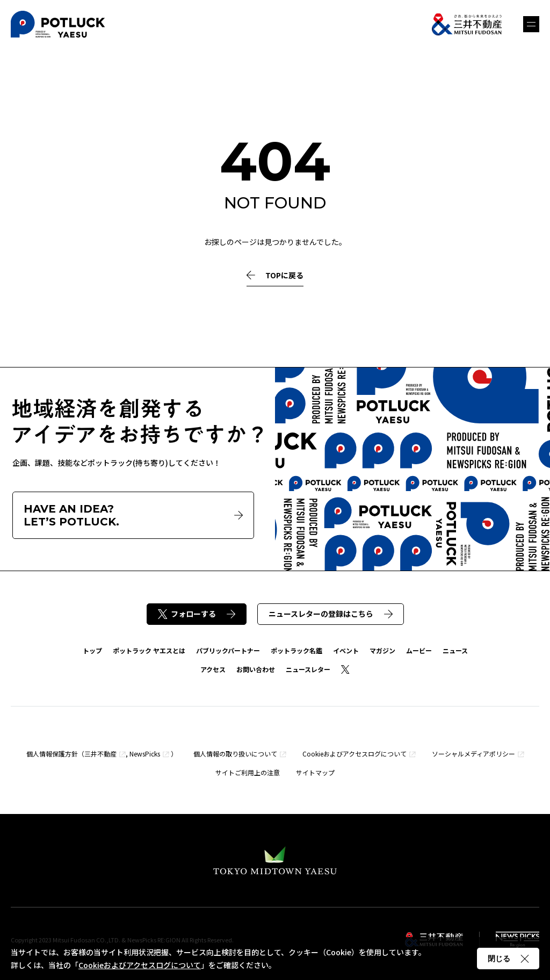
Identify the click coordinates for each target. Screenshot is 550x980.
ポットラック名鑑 (296, 650)
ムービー (419, 650)
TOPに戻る (275, 276)
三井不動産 (100, 754)
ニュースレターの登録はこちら (331, 614)
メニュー (531, 24)
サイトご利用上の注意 (248, 772)
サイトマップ (315, 772)
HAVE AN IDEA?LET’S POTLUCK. (133, 515)
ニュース (455, 650)
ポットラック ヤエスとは (149, 650)
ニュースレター (308, 669)
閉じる (508, 959)
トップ (92, 650)
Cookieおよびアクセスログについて (354, 754)
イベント (346, 650)
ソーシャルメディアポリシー (473, 754)
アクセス (213, 669)
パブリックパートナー (228, 650)
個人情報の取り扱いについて (235, 754)
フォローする (197, 614)
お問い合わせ (256, 669)
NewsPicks (145, 754)
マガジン (382, 650)
